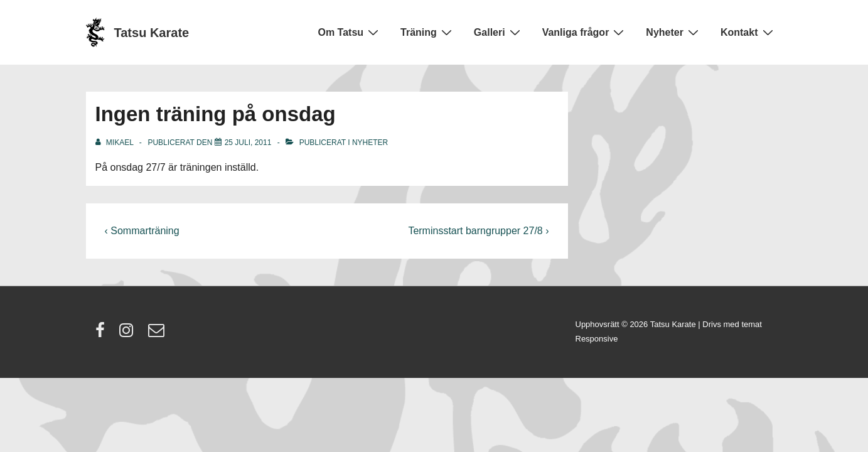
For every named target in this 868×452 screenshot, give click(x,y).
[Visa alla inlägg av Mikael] (115, 143)
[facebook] (103, 334)
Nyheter (674, 32)
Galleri (499, 32)
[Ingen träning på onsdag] (248, 143)
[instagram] (129, 334)
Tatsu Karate (152, 33)
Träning (428, 32)
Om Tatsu (350, 32)
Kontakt (748, 32)
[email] (158, 334)
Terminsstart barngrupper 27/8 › (478, 231)
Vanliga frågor (585, 32)
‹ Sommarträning (142, 231)
